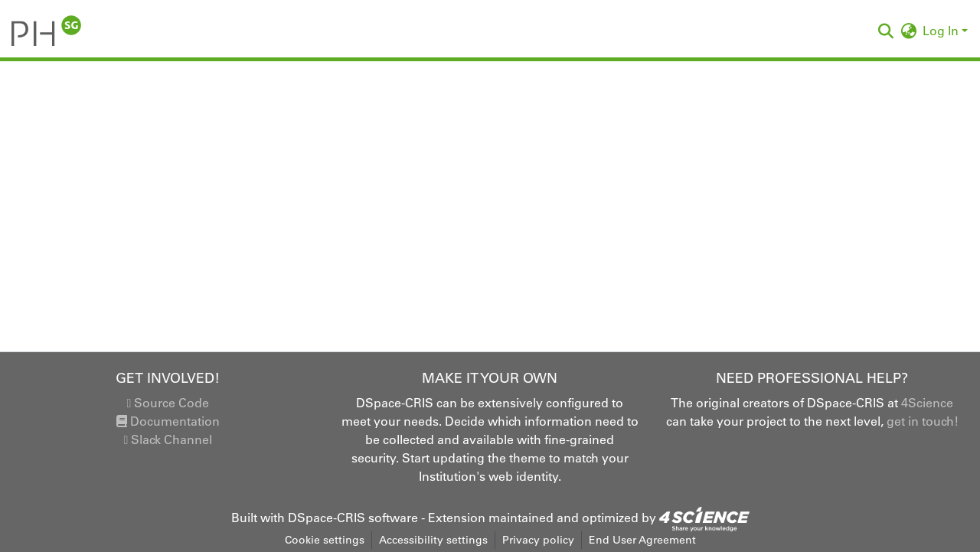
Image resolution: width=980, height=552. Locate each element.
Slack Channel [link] (168, 439)
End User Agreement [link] (642, 540)
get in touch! (923, 421)
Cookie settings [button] (325, 540)
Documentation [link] (168, 421)
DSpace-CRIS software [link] (353, 518)
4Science (927, 403)
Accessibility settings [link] (433, 540)
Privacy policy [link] (538, 540)
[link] (704, 518)
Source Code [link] (168, 403)
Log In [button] (942, 31)
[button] (46, 31)
